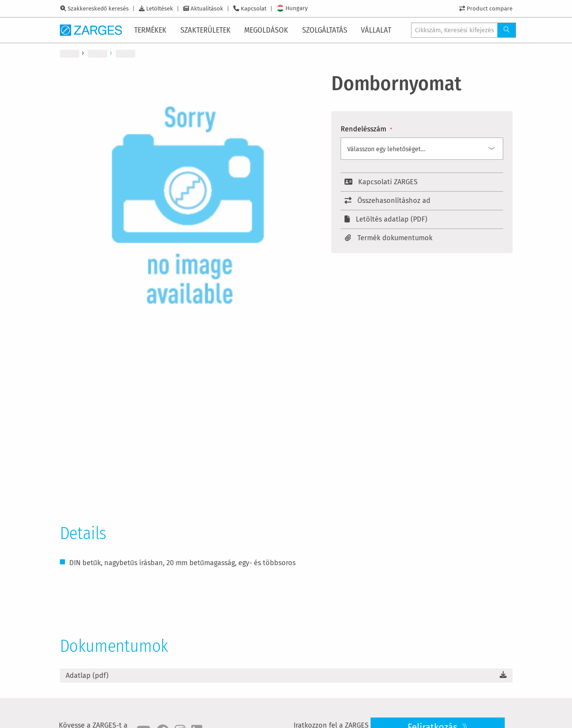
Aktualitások (207, 9)
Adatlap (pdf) (87, 676)
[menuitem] (152, 30)
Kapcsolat (254, 9)
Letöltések (160, 9)
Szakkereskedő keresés (98, 9)
